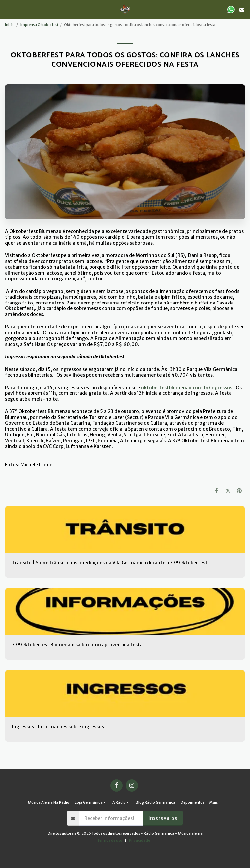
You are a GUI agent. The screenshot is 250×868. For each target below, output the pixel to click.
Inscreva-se (163, 818)
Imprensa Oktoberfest (39, 25)
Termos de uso (110, 840)
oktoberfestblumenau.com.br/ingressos (187, 388)
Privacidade (140, 840)
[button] (7, 9)
